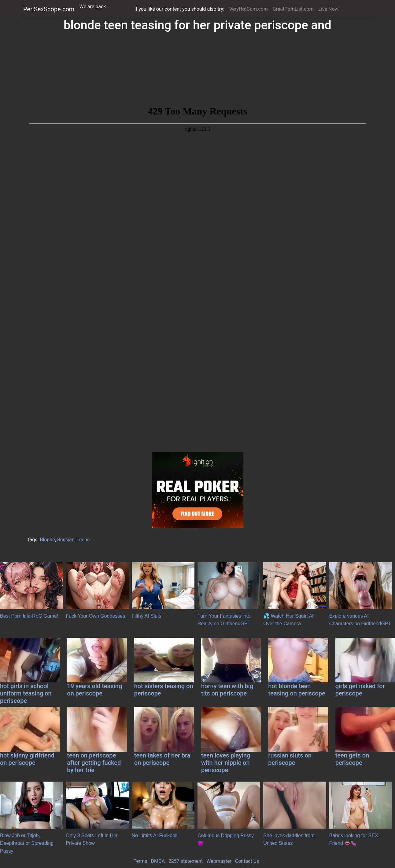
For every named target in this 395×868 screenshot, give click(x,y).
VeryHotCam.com (249, 9)
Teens (83, 540)
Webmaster (219, 861)
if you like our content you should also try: (179, 9)
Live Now (328, 9)
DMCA (158, 861)
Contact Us (247, 861)
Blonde (47, 540)
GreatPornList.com (293, 9)
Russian (66, 540)
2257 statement (186, 861)
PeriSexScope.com (49, 9)
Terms (140, 861)
